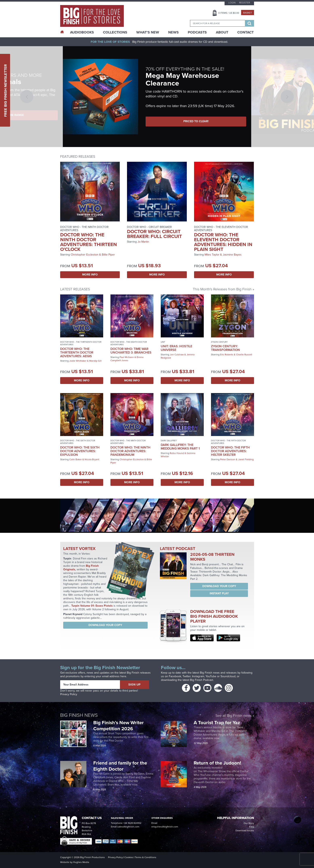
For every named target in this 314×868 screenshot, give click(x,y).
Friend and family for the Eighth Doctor (120, 766)
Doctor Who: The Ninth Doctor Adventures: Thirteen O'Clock (89, 242)
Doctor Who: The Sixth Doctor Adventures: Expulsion (80, 451)
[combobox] (217, 23)
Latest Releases (75, 289)
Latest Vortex (79, 548)
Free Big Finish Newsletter (5, 90)
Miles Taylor (212, 255)
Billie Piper (108, 255)
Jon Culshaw (177, 355)
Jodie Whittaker (78, 361)
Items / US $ (229, 13)
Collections (115, 32)
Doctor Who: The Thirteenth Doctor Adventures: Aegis (77, 352)
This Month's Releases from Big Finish (222, 289)
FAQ (252, 827)
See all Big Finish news (234, 716)
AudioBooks (82, 32)
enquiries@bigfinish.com (165, 827)
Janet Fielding (246, 459)
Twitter (187, 676)
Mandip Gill (95, 361)
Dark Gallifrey (169, 441)
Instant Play (219, 593)
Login (232, 3)
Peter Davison (228, 459)
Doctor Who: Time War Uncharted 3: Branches (131, 351)
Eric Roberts (227, 355)
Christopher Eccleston (85, 255)
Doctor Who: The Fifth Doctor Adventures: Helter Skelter (230, 451)
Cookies (129, 857)
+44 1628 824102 (132, 823)
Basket (248, 13)
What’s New (148, 32)
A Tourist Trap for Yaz (217, 723)
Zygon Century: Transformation (225, 348)
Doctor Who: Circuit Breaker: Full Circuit (154, 234)
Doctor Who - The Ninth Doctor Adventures (84, 229)
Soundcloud (228, 676)
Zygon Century (219, 342)
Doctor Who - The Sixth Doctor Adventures (78, 442)
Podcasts (197, 32)
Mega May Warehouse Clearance (182, 79)
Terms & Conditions (146, 857)
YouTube (211, 676)
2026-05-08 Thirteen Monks (212, 557)
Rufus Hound (177, 453)
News (173, 32)
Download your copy (105, 625)
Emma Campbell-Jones (127, 359)
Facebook (175, 676)
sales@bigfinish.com (128, 827)
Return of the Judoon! (218, 763)
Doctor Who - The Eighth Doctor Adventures (129, 343)
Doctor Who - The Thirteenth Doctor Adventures (81, 343)
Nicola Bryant (92, 459)
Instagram (198, 676)
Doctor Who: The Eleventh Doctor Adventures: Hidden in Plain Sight (223, 242)
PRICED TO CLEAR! (196, 121)
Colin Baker (76, 459)
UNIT (163, 342)
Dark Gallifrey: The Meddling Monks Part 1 (180, 447)
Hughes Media (81, 862)
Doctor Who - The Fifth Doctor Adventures (228, 442)
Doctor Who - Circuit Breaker (149, 227)
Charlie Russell (244, 355)
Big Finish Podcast (202, 680)
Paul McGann (127, 357)
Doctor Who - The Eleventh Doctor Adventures (221, 229)
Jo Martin (143, 242)
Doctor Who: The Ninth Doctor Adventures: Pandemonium (130, 451)
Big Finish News (79, 715)
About (222, 32)
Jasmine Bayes (232, 255)
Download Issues (245, 830)
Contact (245, 32)
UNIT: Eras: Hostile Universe (176, 348)
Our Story (249, 823)
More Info (90, 275)
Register (245, 3)
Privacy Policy (69, 694)
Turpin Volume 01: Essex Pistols (92, 606)
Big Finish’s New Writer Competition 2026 (119, 726)
